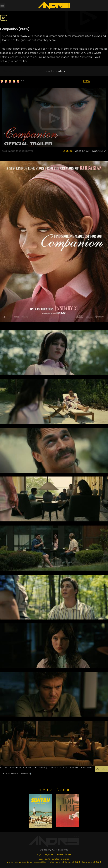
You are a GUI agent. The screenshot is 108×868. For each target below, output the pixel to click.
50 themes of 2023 (71, 862)
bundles (55, 859)
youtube (68, 151)
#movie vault (55, 767)
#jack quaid (87, 767)
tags (39, 854)
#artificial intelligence (11, 767)
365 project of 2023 (91, 862)
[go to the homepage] (54, 5)
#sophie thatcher (71, 767)
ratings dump (26, 862)
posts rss (59, 854)
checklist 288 (40, 862)
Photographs (54, 862)
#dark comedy (40, 767)
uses (41, 859)
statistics (65, 859)
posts (47, 859)
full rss (68, 854)
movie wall (12, 862)
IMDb (87, 81)
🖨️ (30, 774)
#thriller (27, 767)
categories (48, 854)
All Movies (101, 769)
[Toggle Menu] (2, 6)
